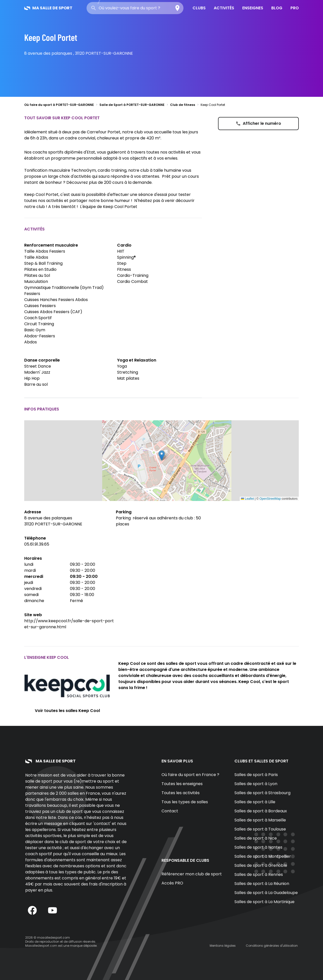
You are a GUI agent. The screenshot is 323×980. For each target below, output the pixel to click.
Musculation (36, 281)
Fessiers (32, 294)
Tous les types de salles (185, 802)
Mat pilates (128, 378)
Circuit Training (39, 324)
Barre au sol (36, 384)
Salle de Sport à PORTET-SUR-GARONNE (132, 105)
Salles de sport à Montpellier (263, 856)
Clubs (199, 8)
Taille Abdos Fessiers (45, 251)
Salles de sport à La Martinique (264, 902)
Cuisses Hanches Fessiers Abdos (56, 300)
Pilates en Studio (40, 269)
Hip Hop (32, 378)
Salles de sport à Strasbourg (262, 793)
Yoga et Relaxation (137, 360)
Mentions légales (223, 946)
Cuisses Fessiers (40, 306)
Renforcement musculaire (51, 245)
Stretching (128, 372)
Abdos (31, 342)
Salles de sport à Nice (256, 838)
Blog (277, 8)
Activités (224, 8)
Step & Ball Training (43, 263)
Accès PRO (172, 883)
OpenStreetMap (270, 499)
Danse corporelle (42, 360)
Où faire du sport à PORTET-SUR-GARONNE (59, 105)
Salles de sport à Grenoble (261, 865)
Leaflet (247, 499)
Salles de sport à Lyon (256, 784)
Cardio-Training (133, 275)
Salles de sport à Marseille (260, 820)
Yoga (122, 366)
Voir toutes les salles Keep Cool (67, 711)
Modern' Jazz (37, 372)
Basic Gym (35, 330)
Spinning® (126, 257)
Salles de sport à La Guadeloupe (266, 893)
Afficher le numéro (258, 123)
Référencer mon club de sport (192, 874)
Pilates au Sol (37, 275)
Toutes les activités (181, 793)
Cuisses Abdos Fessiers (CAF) (53, 312)
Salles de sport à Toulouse (260, 829)
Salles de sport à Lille (255, 802)
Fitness (124, 269)
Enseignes (253, 8)
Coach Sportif (38, 318)
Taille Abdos (36, 257)
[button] (162, 455)
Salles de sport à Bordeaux (261, 811)
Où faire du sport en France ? (190, 775)
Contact (170, 811)
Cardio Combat (132, 281)
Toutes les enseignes (182, 784)
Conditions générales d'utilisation (272, 946)
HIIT (121, 251)
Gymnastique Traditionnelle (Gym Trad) (64, 288)
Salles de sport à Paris (256, 775)
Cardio (124, 245)
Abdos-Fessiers (40, 336)
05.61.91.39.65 (37, 544)
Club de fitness (183, 105)
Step (122, 263)
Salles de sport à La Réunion (262, 884)
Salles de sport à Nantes (258, 847)
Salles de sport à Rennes (259, 874)
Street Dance (38, 366)
